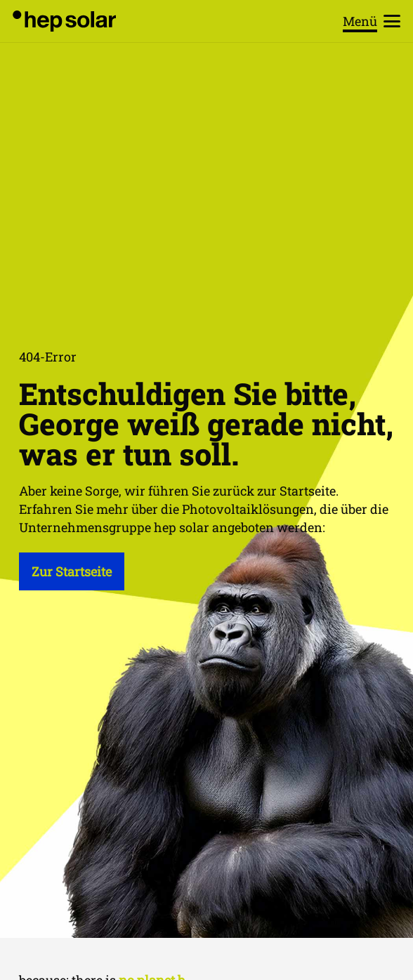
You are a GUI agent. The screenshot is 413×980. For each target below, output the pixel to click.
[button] (372, 21)
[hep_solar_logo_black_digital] (64, 21)
